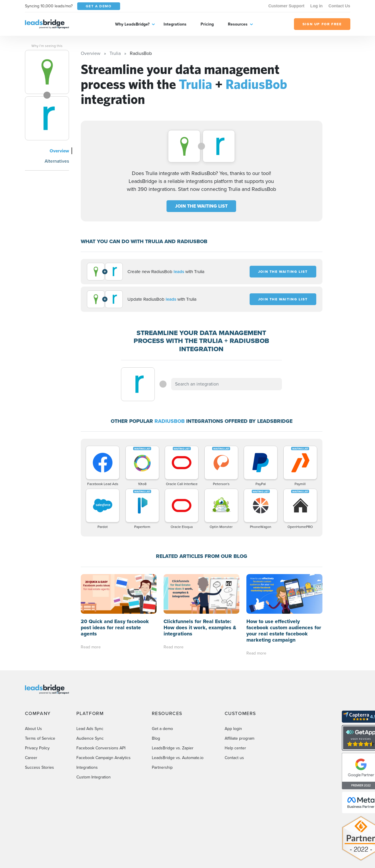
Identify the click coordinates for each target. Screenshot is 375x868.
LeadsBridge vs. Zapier (173, 748)
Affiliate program (239, 738)
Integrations (175, 24)
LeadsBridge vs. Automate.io (178, 758)
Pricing (207, 24)
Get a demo (162, 729)
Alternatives (57, 161)
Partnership (162, 767)
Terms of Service (40, 738)
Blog (156, 738)
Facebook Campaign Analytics (104, 758)
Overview (59, 151)
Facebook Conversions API (101, 748)
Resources (238, 24)
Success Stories (39, 767)
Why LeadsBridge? (132, 24)
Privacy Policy (37, 748)
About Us (33, 729)
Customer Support (286, 6)
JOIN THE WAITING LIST (201, 206)
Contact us (234, 758)
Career (31, 758)
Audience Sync (90, 738)
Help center (235, 748)
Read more (91, 647)
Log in (317, 6)
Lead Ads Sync (90, 729)
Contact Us (339, 6)
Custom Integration (94, 777)
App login (233, 729)
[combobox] (227, 384)
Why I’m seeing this (47, 46)
